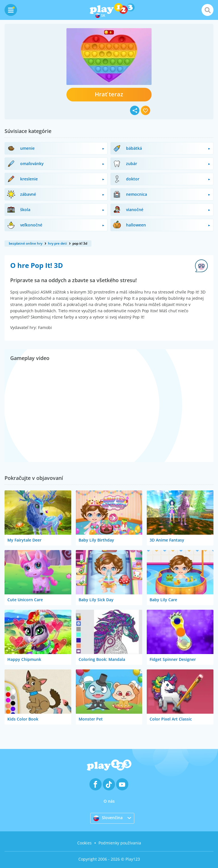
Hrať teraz (109, 94)
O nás (109, 801)
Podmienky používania (120, 843)
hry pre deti (57, 243)
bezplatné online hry (26, 243)
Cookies (84, 843)
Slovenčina (108, 818)
